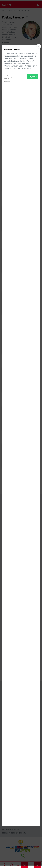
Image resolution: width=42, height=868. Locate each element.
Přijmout (33, 448)
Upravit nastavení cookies (8, 449)
